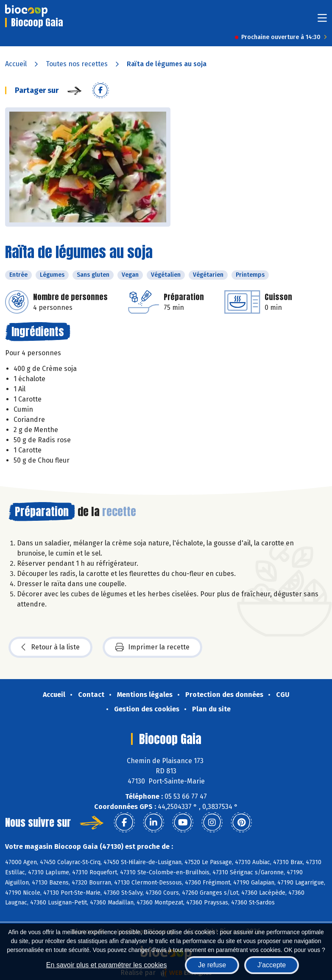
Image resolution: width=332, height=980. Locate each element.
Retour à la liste (50, 647)
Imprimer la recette (152, 647)
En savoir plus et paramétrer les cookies (107, 965)
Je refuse (212, 965)
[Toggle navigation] (322, 21)
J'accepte (272, 965)
